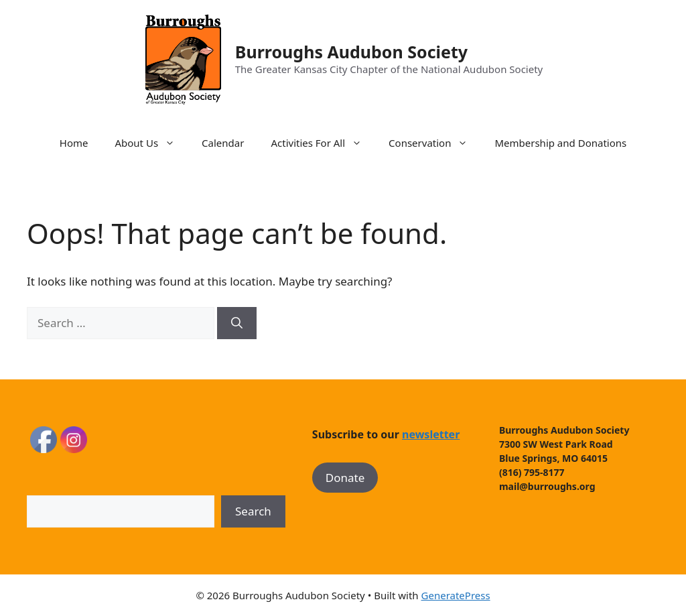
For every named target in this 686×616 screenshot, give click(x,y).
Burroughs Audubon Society (351, 52)
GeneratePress (456, 595)
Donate (345, 478)
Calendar (223, 143)
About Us (151, 143)
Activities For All (323, 143)
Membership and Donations (560, 143)
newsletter (431, 434)
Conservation (435, 143)
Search (253, 511)
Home (74, 143)
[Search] (237, 323)
